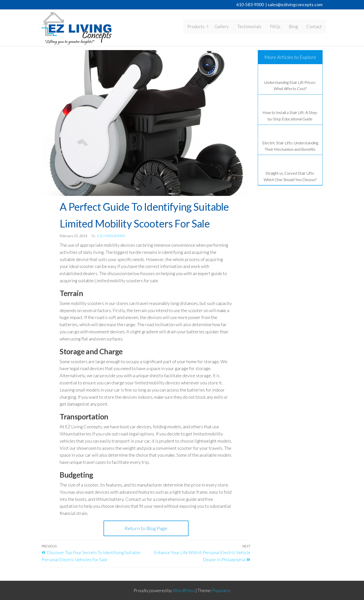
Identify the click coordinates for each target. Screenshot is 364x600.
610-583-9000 (250, 5)
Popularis (221, 590)
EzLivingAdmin (111, 236)
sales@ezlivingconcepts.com (295, 5)
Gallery (226, 27)
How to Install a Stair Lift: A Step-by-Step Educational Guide (290, 116)
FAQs (278, 27)
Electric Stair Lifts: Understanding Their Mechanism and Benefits (290, 146)
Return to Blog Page (146, 528)
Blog (295, 27)
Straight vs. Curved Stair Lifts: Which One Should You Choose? (290, 176)
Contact (315, 27)
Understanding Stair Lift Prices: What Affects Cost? (290, 85)
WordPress (184, 590)
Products (201, 27)
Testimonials (253, 27)
